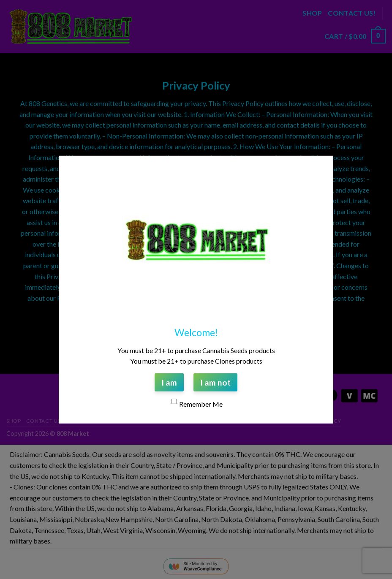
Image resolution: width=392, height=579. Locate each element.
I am (169, 382)
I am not (215, 382)
